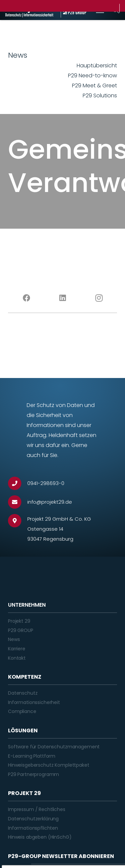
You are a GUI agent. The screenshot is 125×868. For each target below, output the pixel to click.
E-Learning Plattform (32, 756)
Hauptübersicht (97, 65)
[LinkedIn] (62, 298)
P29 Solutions (100, 95)
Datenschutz (23, 693)
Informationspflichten (33, 828)
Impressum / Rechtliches (37, 809)
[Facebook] (26, 298)
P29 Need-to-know (92, 75)
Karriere (17, 649)
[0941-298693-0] (18, 483)
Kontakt (17, 658)
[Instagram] (99, 298)
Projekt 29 (19, 621)
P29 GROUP (21, 630)
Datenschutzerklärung (33, 819)
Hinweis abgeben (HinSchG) (40, 837)
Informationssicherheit (34, 702)
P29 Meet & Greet (94, 85)
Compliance (22, 711)
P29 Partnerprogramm (33, 774)
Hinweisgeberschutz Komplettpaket (49, 765)
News (14, 639)
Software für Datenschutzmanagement (54, 747)
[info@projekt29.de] (18, 502)
